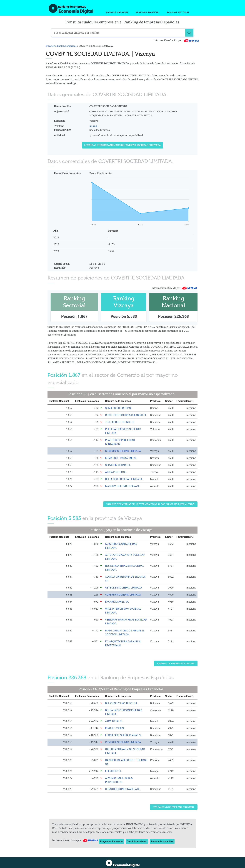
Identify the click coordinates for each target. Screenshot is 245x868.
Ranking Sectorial (178, 12)
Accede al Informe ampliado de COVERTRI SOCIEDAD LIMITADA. (123, 145)
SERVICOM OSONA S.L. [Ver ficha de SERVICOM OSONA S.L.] (118, 465)
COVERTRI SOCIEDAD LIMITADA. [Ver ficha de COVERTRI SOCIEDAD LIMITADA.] (123, 451)
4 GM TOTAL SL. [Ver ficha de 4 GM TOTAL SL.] (114, 721)
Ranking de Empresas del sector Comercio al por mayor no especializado (150, 504)
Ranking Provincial (148, 12)
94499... (94, 126)
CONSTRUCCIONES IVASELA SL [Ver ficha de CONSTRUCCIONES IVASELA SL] (123, 789)
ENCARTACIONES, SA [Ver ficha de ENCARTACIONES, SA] (117, 602)
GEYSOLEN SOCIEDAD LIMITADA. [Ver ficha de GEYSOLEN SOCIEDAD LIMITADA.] (124, 588)
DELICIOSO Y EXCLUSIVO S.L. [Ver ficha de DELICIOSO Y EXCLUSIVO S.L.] (122, 703)
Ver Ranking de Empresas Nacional (174, 807)
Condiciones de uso (137, 841)
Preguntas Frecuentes (112, 841)
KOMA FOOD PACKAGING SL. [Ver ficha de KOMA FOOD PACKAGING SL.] (121, 458)
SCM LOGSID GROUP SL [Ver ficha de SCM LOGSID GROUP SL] (119, 408)
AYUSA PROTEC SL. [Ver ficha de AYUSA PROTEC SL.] (116, 472)
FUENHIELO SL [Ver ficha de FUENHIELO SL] (113, 771)
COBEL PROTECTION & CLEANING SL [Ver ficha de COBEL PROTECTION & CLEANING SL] (126, 415)
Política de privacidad (162, 841)
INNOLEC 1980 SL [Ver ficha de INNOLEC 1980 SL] (115, 728)
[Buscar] (190, 33)
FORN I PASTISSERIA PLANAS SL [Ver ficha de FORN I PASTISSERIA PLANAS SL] (124, 735)
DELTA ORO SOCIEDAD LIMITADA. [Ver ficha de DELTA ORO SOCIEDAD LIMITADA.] (124, 479)
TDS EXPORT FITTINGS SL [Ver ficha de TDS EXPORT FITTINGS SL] (120, 422)
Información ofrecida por (176, 40)
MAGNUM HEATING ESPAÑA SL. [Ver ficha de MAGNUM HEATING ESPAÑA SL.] (123, 486)
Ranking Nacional (117, 12)
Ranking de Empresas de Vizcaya (176, 664)
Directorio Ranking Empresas (61, 46)
